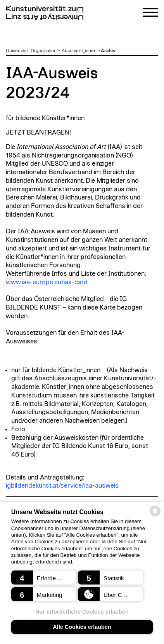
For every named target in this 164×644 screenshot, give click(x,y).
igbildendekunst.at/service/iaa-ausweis (62, 486)
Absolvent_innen (79, 51)
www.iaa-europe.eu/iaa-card (47, 282)
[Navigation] (150, 14)
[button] (44, 577)
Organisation (44, 51)
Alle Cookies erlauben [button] (82, 627)
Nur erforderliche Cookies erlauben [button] (82, 612)
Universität (17, 51)
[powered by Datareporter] (155, 516)
